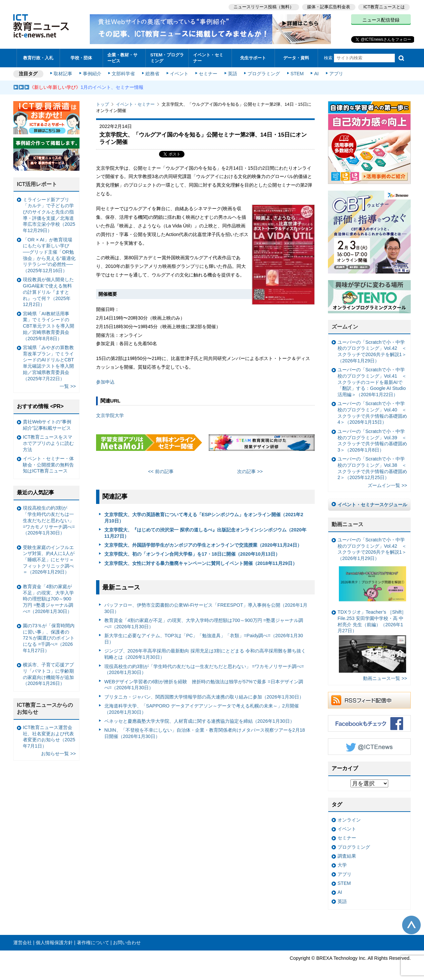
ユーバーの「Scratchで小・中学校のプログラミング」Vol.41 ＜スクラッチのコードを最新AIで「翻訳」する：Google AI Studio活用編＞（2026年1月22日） (372, 382)
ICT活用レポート (37, 184)
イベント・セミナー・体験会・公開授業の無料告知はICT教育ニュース (48, 465)
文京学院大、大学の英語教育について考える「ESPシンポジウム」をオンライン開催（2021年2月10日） (204, 518)
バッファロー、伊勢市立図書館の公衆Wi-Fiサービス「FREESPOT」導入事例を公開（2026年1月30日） (206, 608)
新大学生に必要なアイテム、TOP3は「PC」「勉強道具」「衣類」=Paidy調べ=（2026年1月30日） (204, 639)
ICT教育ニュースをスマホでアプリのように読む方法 (48, 443)
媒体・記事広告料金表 (329, 7)
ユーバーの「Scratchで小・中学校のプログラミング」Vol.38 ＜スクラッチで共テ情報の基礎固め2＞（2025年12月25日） (372, 468)
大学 (342, 865)
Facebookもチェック (369, 723)
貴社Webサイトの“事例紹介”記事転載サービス (47, 425)
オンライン (349, 820)
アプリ (336, 74)
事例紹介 (92, 74)
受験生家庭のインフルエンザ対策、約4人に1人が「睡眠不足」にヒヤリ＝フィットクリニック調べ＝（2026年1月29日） (49, 560)
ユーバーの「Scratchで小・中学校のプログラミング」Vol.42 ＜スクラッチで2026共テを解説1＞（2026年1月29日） (372, 351)
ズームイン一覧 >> (387, 485)
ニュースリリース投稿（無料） (264, 7)
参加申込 (105, 382)
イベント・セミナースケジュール (372, 505)
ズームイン (345, 327)
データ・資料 (296, 58)
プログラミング (264, 74)
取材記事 (63, 74)
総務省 (152, 74)
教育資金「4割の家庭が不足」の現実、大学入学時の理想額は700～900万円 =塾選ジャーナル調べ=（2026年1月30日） (204, 623)
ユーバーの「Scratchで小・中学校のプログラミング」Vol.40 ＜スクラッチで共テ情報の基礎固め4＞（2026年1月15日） (372, 413)
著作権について (93, 943)
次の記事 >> (250, 471)
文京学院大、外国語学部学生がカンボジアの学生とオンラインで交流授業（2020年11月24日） (203, 545)
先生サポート (253, 58)
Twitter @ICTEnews (369, 747)
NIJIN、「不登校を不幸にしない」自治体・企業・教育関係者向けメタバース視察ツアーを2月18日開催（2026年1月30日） (205, 733)
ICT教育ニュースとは (384, 7)
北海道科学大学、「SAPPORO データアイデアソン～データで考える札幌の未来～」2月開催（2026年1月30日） (202, 709)
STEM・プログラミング (167, 58)
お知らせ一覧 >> (58, 754)
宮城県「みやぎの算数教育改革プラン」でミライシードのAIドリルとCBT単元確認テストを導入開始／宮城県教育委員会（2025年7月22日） (48, 363)
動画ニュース (347, 524)
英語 (233, 74)
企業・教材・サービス (122, 58)
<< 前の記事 (161, 471)
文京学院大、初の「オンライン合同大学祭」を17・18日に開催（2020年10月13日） (192, 554)
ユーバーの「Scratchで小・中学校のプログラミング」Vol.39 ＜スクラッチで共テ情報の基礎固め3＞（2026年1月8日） (372, 441)
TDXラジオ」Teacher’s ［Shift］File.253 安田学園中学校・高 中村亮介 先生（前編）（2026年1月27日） (372, 641)
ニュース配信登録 (381, 20)
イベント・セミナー (208, 58)
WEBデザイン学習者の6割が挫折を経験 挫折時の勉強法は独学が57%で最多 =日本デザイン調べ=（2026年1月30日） (204, 685)
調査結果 (347, 856)
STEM (297, 74)
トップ (103, 104)
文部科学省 (123, 74)
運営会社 (23, 943)
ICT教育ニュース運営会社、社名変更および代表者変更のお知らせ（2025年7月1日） (49, 737)
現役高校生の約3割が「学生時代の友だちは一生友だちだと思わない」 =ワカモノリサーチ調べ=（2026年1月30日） (204, 670)
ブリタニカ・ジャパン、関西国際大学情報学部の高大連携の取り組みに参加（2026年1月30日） (204, 697)
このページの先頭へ (411, 925)
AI (316, 74)
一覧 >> (68, 386)
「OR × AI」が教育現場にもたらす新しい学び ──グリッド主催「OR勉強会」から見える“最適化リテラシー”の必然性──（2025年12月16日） (49, 255)
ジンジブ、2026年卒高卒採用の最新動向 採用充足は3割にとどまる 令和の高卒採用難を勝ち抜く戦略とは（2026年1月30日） (205, 654)
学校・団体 (81, 58)
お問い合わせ (127, 943)
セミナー (208, 74)
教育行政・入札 (38, 58)
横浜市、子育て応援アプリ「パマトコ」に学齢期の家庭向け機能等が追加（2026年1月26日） (48, 674)
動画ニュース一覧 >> (385, 678)
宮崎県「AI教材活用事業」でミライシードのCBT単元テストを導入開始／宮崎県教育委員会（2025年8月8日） (49, 326)
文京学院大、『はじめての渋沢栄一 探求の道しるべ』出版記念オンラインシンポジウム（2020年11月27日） (205, 533)
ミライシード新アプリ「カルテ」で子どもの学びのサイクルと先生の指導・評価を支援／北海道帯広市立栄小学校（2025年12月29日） (49, 215)
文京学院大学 (110, 415)
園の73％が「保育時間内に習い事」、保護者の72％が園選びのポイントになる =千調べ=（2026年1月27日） (49, 638)
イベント (179, 74)
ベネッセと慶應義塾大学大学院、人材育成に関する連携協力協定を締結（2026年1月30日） (199, 721)
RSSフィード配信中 (369, 700)
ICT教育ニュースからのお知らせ (45, 708)
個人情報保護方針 (54, 943)
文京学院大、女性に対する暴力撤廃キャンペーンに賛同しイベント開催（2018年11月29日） (201, 563)
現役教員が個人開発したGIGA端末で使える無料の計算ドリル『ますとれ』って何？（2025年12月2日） (48, 292)
